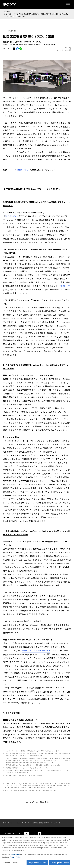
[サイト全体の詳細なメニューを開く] (68, 4)
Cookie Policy (15, 854)
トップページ (8, 823)
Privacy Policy (15, 857)
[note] (40, 833)
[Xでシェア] (14, 49)
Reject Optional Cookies (60, 863)
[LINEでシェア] (21, 49)
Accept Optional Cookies (37, 863)
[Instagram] (33, 833)
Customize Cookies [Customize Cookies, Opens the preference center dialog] (11, 863)
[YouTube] (27, 833)
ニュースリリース (23, 823)
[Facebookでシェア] (17, 49)
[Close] (70, 839)
